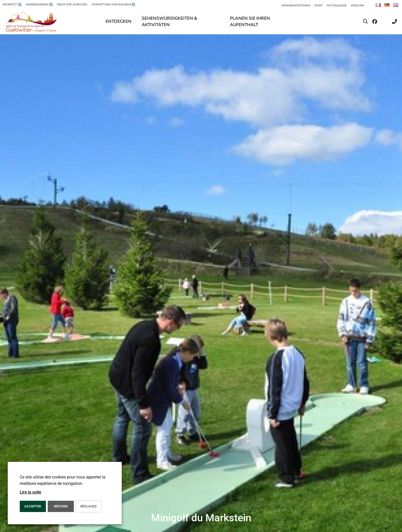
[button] (365, 22)
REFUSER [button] (61, 506)
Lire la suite (31, 492)
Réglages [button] (88, 506)
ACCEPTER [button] (33, 506)
